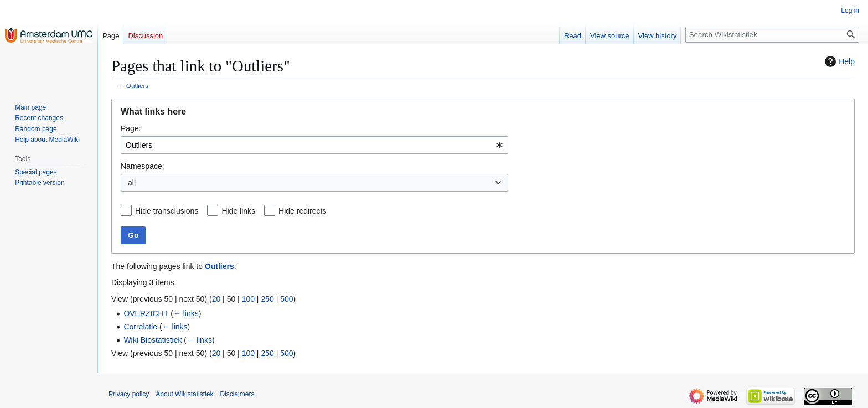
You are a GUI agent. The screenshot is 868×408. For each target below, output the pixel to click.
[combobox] (314, 145)
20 (216, 299)
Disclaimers (237, 394)
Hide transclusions (167, 211)
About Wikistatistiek (184, 394)
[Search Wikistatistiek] (772, 35)
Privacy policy (129, 394)
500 (286, 299)
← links (186, 313)
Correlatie (140, 327)
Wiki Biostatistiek (153, 340)
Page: (131, 128)
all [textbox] (132, 183)
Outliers (137, 86)
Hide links (238, 211)
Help (838, 61)
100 (248, 299)
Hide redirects (302, 211)
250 (267, 299)
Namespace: (143, 166)
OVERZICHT (146, 313)
